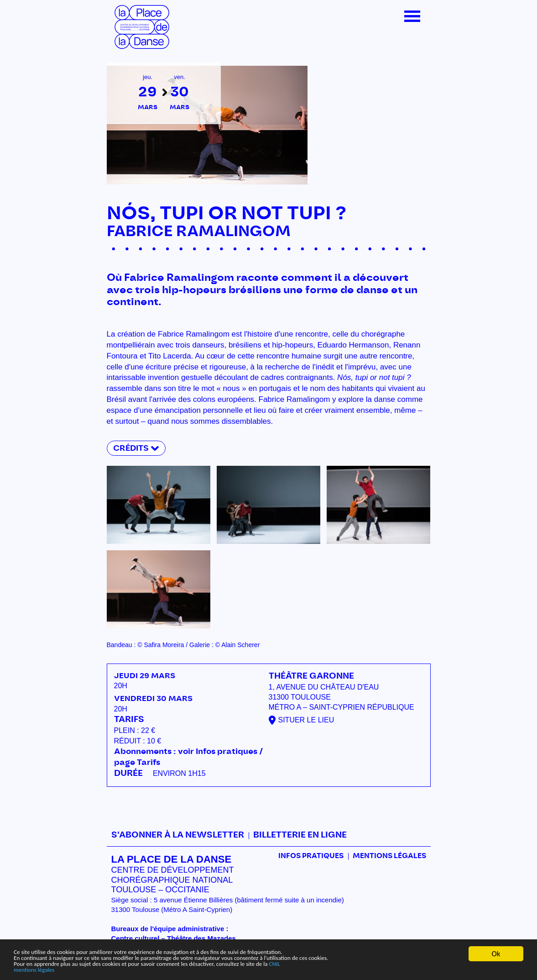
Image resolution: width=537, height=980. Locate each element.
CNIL (352, 962)
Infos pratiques (311, 856)
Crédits (131, 448)
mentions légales (40, 969)
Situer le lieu (306, 720)
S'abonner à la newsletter (178, 835)
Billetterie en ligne (300, 835)
